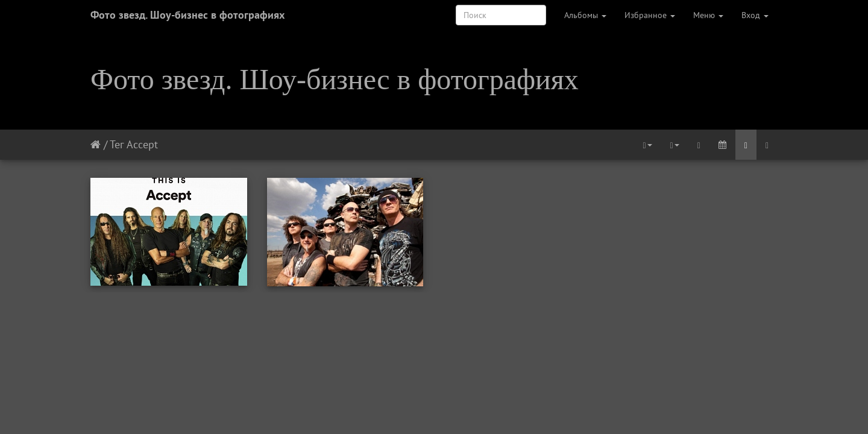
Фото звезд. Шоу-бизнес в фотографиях (187, 15)
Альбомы (585, 15)
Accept (142, 144)
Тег (117, 144)
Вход (755, 15)
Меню (708, 15)
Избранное (650, 15)
